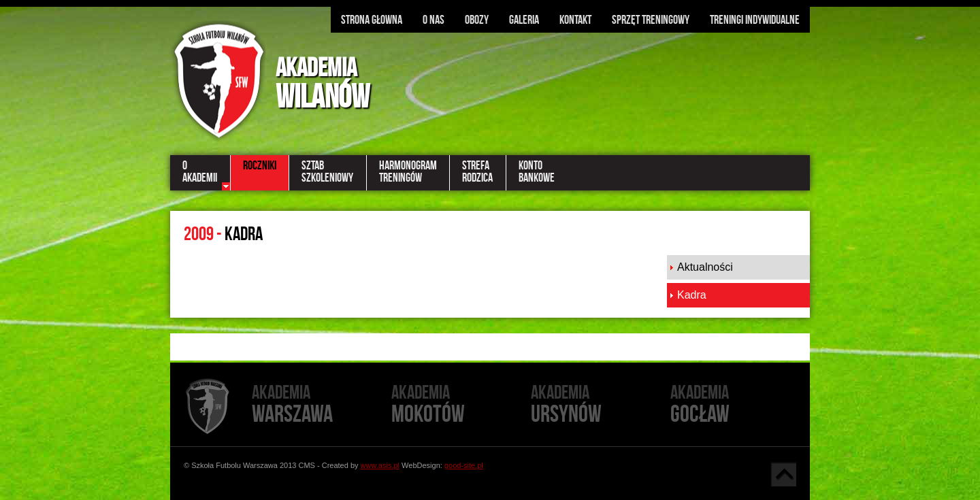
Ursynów (601, 405)
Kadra (692, 295)
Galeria (524, 20)
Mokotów (461, 405)
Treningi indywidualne (755, 20)
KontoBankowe (537, 171)
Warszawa (322, 405)
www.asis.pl (380, 465)
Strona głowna (372, 20)
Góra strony (783, 474)
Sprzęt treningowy (651, 20)
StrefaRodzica (477, 171)
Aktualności (705, 267)
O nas (434, 20)
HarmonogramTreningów (408, 171)
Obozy (477, 20)
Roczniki (260, 165)
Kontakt (575, 20)
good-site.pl (464, 465)
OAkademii (200, 171)
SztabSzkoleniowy (327, 171)
